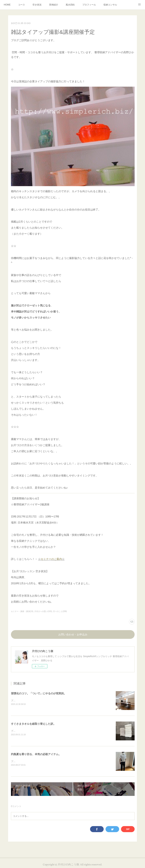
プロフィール (89, 5)
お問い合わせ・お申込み (73, 635)
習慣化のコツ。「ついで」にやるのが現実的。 (39, 693)
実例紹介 (54, 5)
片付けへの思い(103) (43, 611)
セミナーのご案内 (51, 559)
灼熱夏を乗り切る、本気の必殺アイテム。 (36, 755)
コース (22, 5)
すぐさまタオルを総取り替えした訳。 (33, 724)
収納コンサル (110, 5)
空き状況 (37, 5)
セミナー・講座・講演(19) (22, 611)
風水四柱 (70, 5)
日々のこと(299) (60, 611)
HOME (7, 5)
